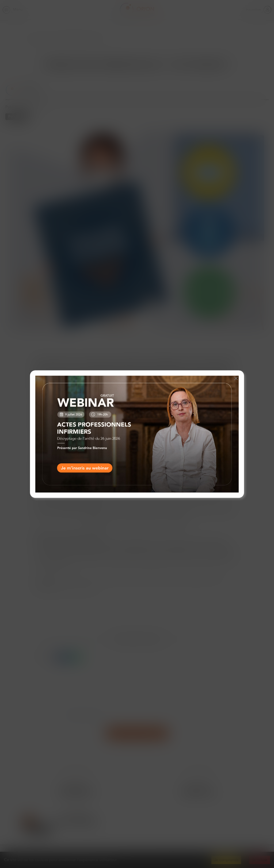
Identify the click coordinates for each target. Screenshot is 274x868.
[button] (236, 378)
